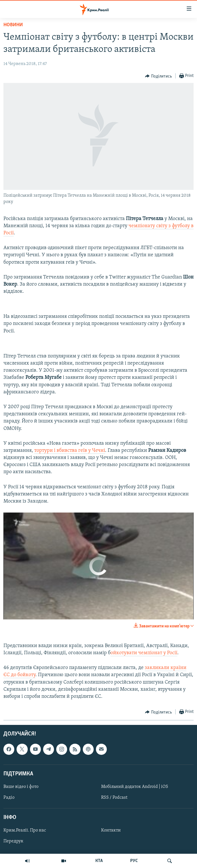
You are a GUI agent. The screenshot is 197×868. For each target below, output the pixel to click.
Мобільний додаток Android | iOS (135, 787)
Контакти (111, 831)
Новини (13, 25)
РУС (134, 861)
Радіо (9, 798)
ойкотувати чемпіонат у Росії (144, 653)
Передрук (13, 841)
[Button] (158, 76)
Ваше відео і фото (21, 787)
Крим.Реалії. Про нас (25, 831)
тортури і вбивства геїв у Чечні (70, 451)
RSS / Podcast (114, 798)
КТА (99, 861)
